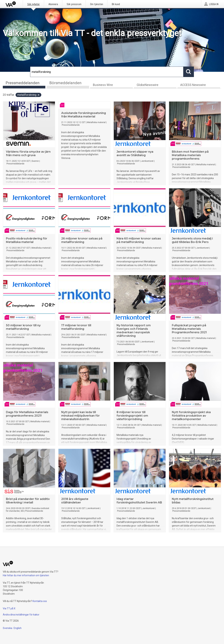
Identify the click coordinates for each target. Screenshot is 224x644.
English (18, 628)
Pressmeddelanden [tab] (23, 83)
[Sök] (107, 72)
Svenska (8, 628)
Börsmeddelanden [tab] (65, 83)
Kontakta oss (40, 601)
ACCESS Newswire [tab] (193, 85)
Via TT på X (9, 608)
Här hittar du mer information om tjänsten (26, 575)
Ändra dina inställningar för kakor (21, 615)
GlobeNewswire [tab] (148, 85)
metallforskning (29, 95)
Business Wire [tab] (103, 85)
